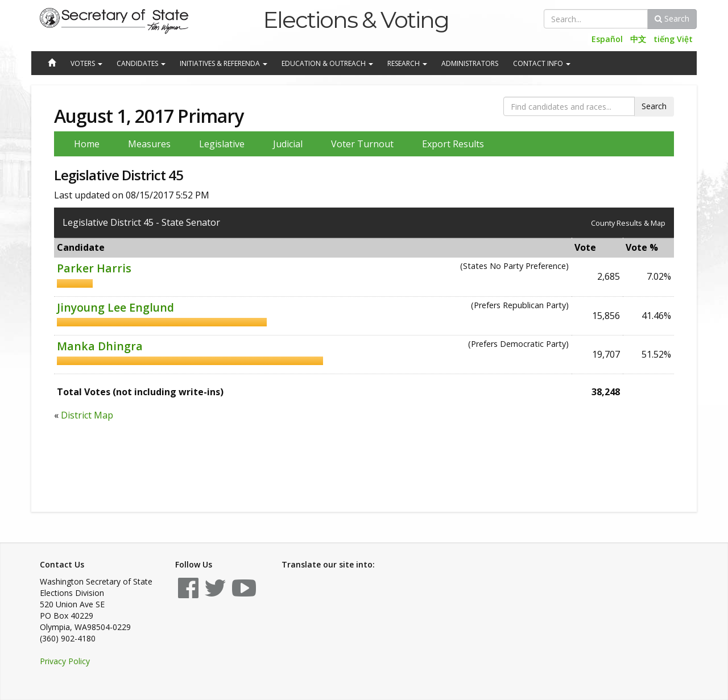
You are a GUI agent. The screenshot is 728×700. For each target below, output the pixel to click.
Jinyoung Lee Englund (115, 307)
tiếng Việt (673, 39)
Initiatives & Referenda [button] (224, 63)
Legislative (222, 144)
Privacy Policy (65, 661)
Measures (149, 144)
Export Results (453, 144)
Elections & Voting (356, 20)
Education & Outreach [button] (327, 63)
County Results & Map (628, 223)
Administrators (470, 63)
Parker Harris (94, 268)
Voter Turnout (362, 144)
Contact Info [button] (542, 63)
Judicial (288, 144)
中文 (638, 39)
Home (87, 144)
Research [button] (407, 63)
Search (672, 18)
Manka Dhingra (100, 346)
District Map (87, 415)
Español (607, 39)
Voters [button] (86, 63)
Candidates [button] (141, 63)
